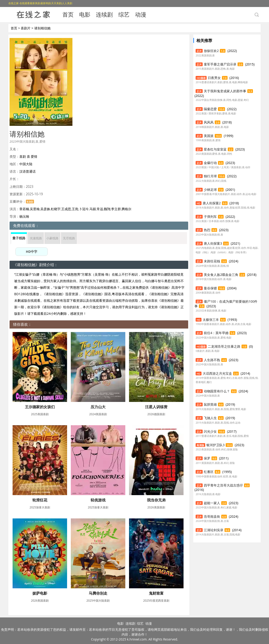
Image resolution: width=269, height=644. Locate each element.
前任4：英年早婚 (216, 333)
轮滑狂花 (40, 500)
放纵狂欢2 (211, 51)
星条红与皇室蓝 (215, 149)
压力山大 (98, 407)
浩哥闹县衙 (212, 516)
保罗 (207, 458)
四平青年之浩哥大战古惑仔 (223, 485)
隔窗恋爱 (210, 109)
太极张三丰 (211, 320)
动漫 (141, 14)
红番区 (209, 472)
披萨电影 (40, 593)
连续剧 (104, 14)
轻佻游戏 (98, 500)
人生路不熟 (212, 360)
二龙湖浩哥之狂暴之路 (224, 346)
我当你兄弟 (156, 500)
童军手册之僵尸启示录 (220, 64)
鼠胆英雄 (210, 404)
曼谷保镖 (210, 288)
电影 (85, 14)
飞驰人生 (210, 418)
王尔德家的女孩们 (40, 407)
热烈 (207, 230)
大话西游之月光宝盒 (217, 373)
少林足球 (210, 190)
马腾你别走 (98, 593)
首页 (68, 14)
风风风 (209, 122)
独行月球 (210, 176)
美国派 (209, 136)
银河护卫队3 (215, 445)
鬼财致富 (156, 593)
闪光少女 (210, 431)
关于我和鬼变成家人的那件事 (225, 91)
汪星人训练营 (156, 407)
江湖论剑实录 (214, 530)
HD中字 (32, 252)
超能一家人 (212, 503)
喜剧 (23, 156)
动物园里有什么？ (217, 391)
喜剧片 (26, 28)
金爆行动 (210, 163)
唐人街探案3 (213, 243)
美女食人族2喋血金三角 (221, 275)
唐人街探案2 (212, 203)
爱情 (34, 156)
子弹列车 (210, 217)
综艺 (124, 14)
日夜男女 (214, 78)
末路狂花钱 (212, 261)
